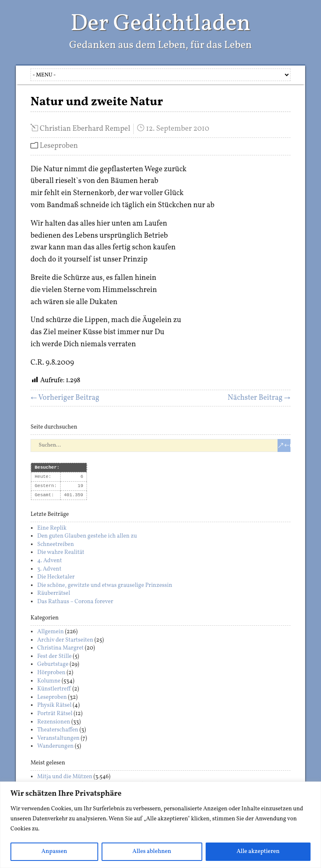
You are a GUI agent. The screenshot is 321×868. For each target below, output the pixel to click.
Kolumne (49, 681)
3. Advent (49, 569)
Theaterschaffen (58, 730)
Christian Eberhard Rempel (85, 129)
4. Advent (50, 561)
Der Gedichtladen (161, 24)
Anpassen (54, 852)
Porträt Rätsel (55, 714)
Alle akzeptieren (258, 852)
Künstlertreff (54, 689)
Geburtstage (53, 664)
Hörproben (51, 673)
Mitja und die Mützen (65, 777)
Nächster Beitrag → (259, 398)
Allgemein (51, 632)
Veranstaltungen (59, 738)
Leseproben (59, 146)
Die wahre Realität (61, 552)
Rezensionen (54, 722)
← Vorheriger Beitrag (65, 398)
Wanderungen (55, 746)
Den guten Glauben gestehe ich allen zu (87, 536)
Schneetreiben (56, 544)
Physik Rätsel (54, 705)
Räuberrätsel (54, 593)
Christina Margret (60, 648)
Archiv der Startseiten (65, 640)
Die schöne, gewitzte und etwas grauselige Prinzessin (105, 585)
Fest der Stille (55, 656)
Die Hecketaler (56, 577)
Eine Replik (52, 528)
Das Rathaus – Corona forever (75, 602)
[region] (160, 825)
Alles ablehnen (152, 852)
